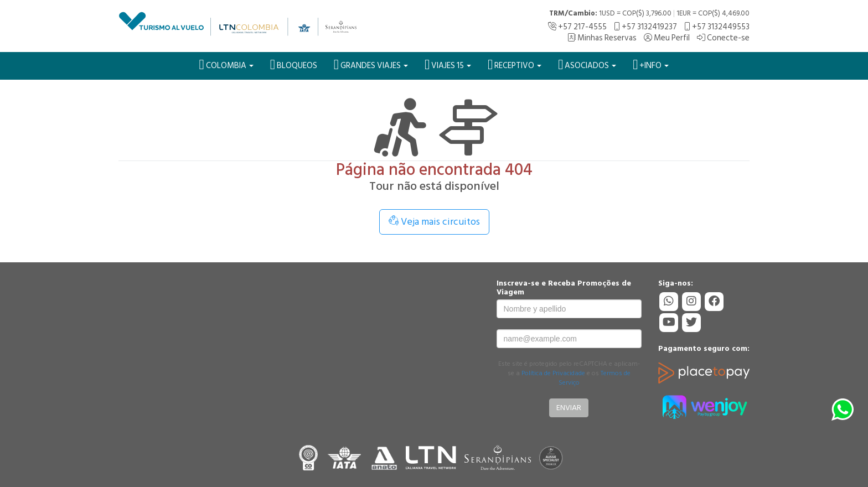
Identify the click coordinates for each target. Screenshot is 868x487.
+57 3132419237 (645, 27)
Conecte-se (723, 38)
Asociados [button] (587, 65)
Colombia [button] (226, 65)
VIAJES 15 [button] (448, 65)
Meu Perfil (667, 38)
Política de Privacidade (553, 373)
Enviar (569, 408)
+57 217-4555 (577, 27)
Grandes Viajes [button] (371, 65)
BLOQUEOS (294, 65)
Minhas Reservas (602, 38)
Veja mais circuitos (434, 222)
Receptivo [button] (515, 65)
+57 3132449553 (717, 27)
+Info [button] (651, 65)
